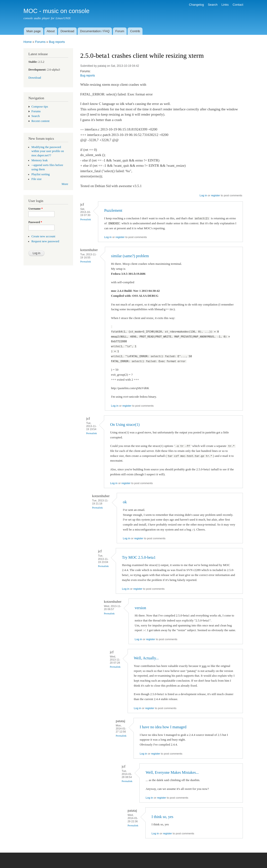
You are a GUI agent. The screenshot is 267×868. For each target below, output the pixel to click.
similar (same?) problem (130, 256)
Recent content (40, 121)
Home (28, 42)
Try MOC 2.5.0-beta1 (139, 557)
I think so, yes (162, 817)
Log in (203, 195)
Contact (238, 5)
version (140, 608)
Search (213, 5)
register (215, 195)
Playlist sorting (41, 174)
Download (67, 31)
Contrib (135, 31)
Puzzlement (113, 210)
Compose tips (40, 107)
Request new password (45, 241)
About (51, 31)
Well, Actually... (146, 658)
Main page (33, 31)
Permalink (86, 219)
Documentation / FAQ (95, 31)
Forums (40, 42)
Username (36, 209)
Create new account (43, 236)
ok (125, 502)
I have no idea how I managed (163, 727)
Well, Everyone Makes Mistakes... (172, 772)
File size (37, 179)
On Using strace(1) (125, 425)
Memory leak (40, 160)
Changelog (196, 5)
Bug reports (57, 42)
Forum (120, 31)
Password (35, 222)
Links (225, 5)
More (65, 184)
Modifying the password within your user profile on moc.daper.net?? (48, 151)
